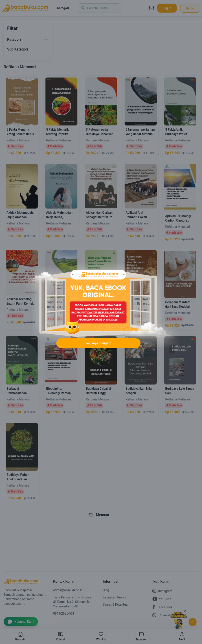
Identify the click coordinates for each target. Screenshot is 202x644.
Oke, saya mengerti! (98, 343)
